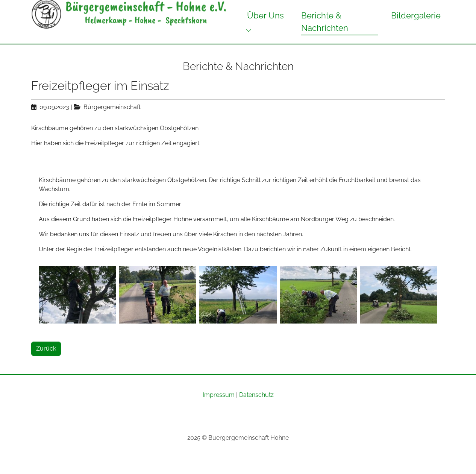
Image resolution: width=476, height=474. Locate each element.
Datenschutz (256, 408)
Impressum (219, 408)
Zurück (46, 362)
